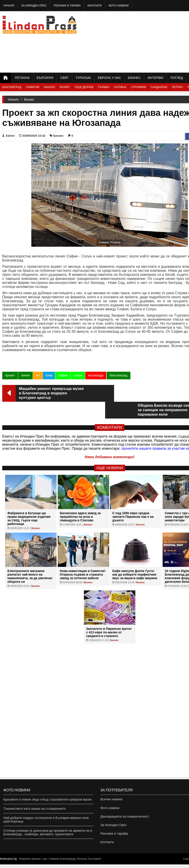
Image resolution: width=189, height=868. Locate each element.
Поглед (177, 78)
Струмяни (139, 87)
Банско (50, 87)
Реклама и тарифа (67, 6)
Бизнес (134, 78)
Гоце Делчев (84, 87)
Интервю (156, 78)
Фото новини (119, 6)
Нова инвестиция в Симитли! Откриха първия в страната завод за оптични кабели (83, 558)
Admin (8, 136)
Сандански (159, 87)
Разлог (65, 87)
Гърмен (104, 87)
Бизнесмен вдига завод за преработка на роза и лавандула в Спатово (80, 500)
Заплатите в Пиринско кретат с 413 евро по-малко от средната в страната (109, 615)
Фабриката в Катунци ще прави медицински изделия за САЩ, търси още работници (29, 502)
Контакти (95, 6)
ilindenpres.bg (8, 862)
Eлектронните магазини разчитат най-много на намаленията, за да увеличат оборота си (30, 559)
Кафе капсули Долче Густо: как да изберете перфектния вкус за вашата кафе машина (135, 558)
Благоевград (12, 87)
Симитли (33, 87)
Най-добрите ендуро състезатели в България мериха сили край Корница (46, 820)
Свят (64, 78)
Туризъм (83, 78)
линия (25, 375)
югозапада (96, 375)
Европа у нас (109, 78)
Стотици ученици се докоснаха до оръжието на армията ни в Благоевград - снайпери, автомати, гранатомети (48, 832)
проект (10, 375)
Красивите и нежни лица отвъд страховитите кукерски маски (47, 799)
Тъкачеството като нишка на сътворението (34, 809)
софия (63, 375)
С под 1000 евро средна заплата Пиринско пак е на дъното (133, 500)
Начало (9, 6)
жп (38, 375)
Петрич (177, 87)
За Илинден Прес (34, 6)
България (45, 78)
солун (78, 375)
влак (49, 375)
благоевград (118, 375)
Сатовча (120, 87)
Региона (22, 78)
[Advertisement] (160, 41)
